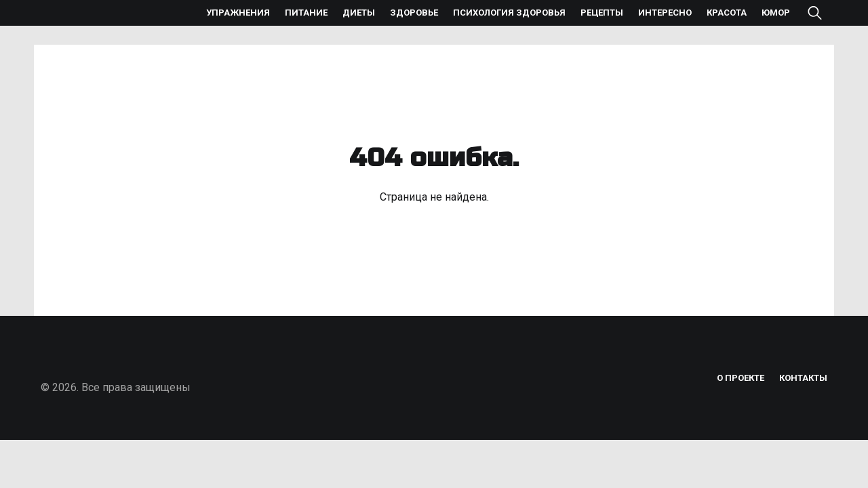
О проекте (741, 378)
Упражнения (238, 13)
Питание (306, 13)
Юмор (776, 13)
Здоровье (414, 13)
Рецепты (602, 13)
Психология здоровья (509, 13)
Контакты (803, 378)
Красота (727, 13)
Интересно (665, 13)
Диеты (359, 13)
